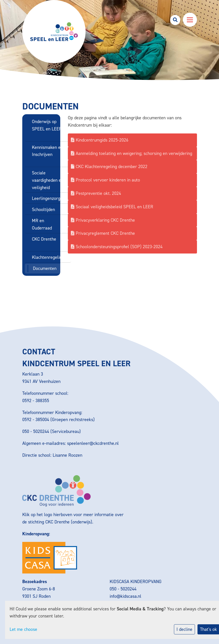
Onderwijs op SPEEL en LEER (47, 125)
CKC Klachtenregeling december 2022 (109, 167)
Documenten (45, 268)
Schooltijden (43, 210)
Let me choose (23, 629)
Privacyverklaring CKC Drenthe (103, 220)
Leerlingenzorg (46, 198)
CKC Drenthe (44, 239)
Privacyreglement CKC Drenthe (103, 233)
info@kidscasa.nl (125, 596)
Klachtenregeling (48, 257)
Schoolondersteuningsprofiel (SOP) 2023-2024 (117, 247)
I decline (184, 629)
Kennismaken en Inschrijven (47, 151)
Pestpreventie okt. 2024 (96, 193)
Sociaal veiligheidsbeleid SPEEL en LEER (112, 207)
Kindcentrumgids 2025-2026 (100, 140)
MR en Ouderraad (42, 224)
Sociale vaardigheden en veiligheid (48, 180)
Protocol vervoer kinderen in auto (105, 180)
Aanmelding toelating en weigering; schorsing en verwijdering (132, 153)
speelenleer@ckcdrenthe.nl (93, 443)
